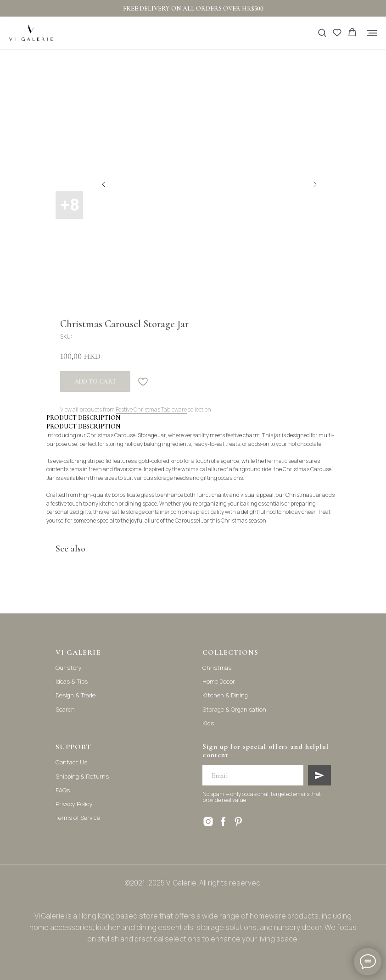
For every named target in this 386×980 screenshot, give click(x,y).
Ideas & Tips (72, 681)
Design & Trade (76, 695)
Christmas (217, 668)
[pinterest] (238, 821)
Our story (69, 668)
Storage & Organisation (234, 709)
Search (65, 709)
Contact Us (71, 762)
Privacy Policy (74, 804)
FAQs (63, 790)
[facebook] (223, 821)
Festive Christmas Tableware (151, 409)
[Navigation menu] (372, 33)
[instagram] (208, 821)
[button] (322, 32)
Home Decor (219, 681)
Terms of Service (78, 818)
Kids (208, 723)
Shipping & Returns (82, 776)
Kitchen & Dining (225, 695)
